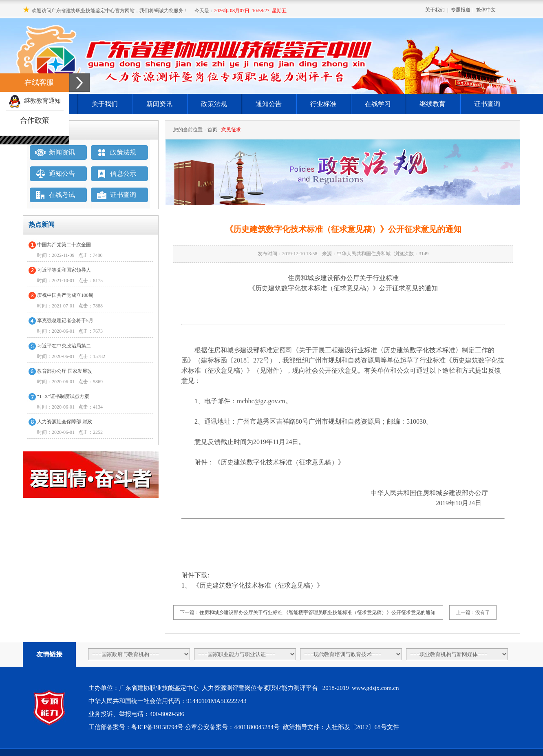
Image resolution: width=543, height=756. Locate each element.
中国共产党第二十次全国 (64, 245)
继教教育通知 (35, 101)
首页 (212, 130)
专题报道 (461, 10)
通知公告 (269, 104)
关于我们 (435, 10)
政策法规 (214, 104)
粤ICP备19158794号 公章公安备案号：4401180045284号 (206, 727)
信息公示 (123, 174)
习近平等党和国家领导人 (64, 270)
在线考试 (62, 195)
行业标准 (323, 104)
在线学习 (378, 104)
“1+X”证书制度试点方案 (63, 396)
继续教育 (433, 104)
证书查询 (487, 104)
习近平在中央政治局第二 (64, 346)
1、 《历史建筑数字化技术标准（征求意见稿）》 (252, 585)
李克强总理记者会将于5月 (65, 321)
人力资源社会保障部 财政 (65, 422)
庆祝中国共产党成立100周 (65, 295)
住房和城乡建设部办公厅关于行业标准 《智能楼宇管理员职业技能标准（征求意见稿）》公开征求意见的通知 (317, 612)
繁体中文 (486, 10)
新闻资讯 (159, 104)
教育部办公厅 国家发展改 (65, 371)
